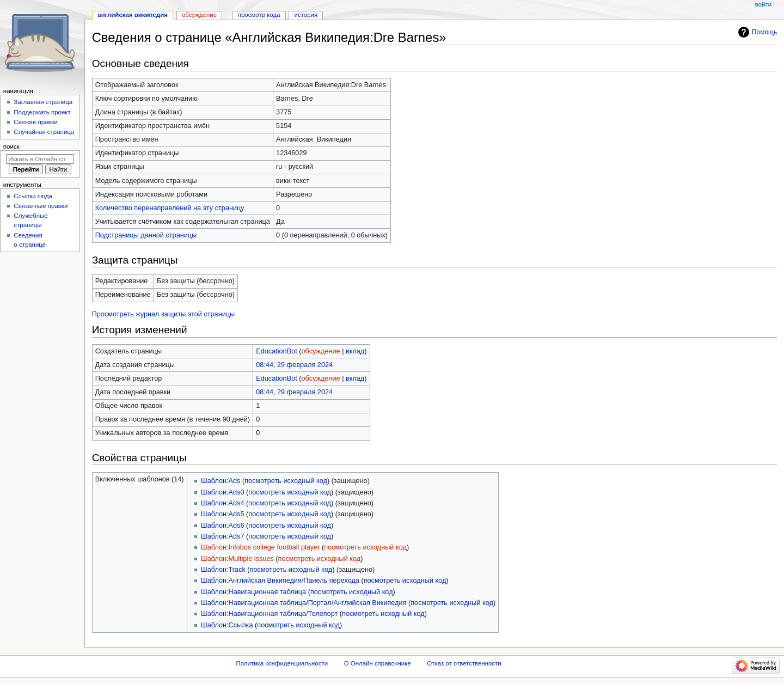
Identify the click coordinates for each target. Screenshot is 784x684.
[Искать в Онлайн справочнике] (40, 159)
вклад (355, 351)
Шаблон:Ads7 (222, 536)
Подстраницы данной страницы (146, 235)
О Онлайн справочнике (378, 663)
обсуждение (321, 351)
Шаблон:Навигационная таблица (253, 592)
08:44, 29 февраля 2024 (294, 365)
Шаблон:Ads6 (222, 526)
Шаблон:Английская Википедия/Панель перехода (280, 581)
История (306, 15)
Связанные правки (41, 206)
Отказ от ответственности (464, 663)
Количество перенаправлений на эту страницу (170, 208)
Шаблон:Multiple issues (237, 559)
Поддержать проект (42, 112)
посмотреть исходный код (286, 481)
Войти (763, 4)
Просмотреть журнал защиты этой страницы (164, 314)
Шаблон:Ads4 (222, 503)
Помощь (765, 32)
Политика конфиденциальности (282, 663)
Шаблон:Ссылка (227, 625)
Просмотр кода (259, 15)
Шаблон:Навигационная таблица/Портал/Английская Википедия (304, 603)
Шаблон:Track (223, 570)
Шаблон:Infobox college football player (260, 547)
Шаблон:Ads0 (222, 492)
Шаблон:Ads (220, 481)
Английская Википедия (133, 15)
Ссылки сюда (33, 196)
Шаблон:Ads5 (222, 514)
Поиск (11, 146)
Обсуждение (199, 15)
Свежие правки (36, 122)
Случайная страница (44, 132)
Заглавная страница (43, 102)
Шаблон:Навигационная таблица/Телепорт (269, 614)
